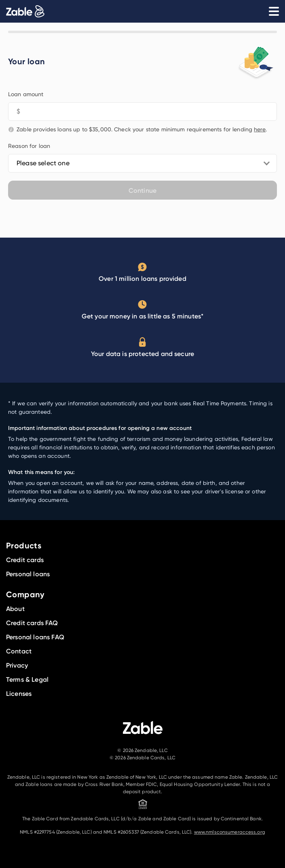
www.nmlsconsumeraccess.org (230, 832)
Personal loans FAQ (35, 637)
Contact (19, 651)
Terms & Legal (27, 679)
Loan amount (26, 94)
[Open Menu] (274, 11)
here (260, 129)
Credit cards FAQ (32, 623)
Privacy (17, 665)
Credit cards (25, 560)
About (15, 609)
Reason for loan (29, 146)
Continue (142, 190)
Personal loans (28, 574)
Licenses (19, 693)
